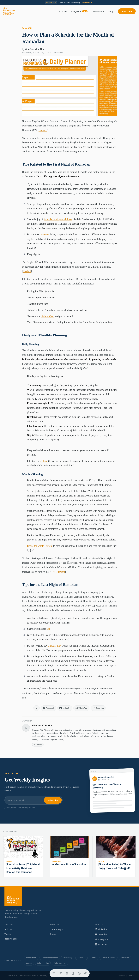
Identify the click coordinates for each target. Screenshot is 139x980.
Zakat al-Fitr (54, 646)
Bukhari (43, 130)
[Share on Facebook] (67, 973)
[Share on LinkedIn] (73, 973)
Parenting (125, 958)
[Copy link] (85, 973)
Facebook (101, 944)
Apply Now (88, 3)
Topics (8, 934)
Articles (63, 11)
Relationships (43, 963)
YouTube (101, 934)
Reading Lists (11, 939)
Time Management (50, 958)
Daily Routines (60, 963)
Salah (101, 861)
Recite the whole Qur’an (39, 546)
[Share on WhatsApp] (79, 973)
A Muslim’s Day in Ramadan (69, 864)
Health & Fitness (109, 958)
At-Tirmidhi (59, 572)
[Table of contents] (54, 973)
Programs (79, 11)
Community (98, 11)
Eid (48, 629)
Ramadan (27, 28)
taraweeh (44, 234)
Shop (111, 11)
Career (29, 963)
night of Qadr (48, 316)
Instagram (102, 939)
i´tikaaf (44, 461)
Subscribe (127, 11)
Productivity (31, 958)
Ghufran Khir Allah (35, 49)
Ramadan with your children (58, 219)
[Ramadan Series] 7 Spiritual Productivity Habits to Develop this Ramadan (23, 868)
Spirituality (68, 958)
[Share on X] (61, 973)
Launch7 (131, 976)
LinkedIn (101, 929)
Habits (9, 861)
